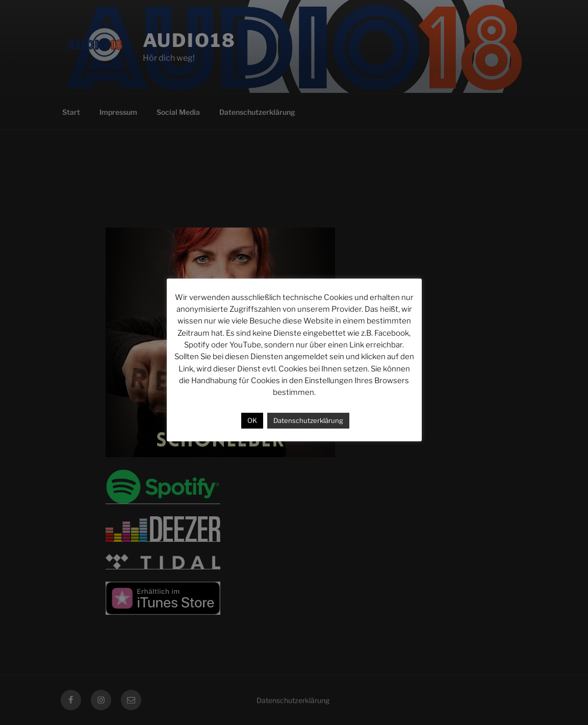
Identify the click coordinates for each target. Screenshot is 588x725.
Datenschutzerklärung (308, 420)
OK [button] (252, 420)
